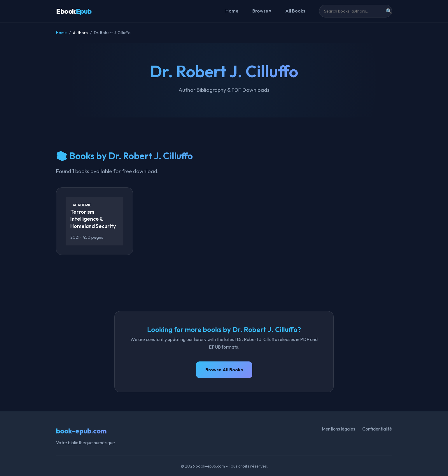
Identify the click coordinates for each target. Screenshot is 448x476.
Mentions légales (338, 429)
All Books (295, 11)
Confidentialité (377, 429)
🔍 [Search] (389, 11)
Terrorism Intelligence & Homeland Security (93, 219)
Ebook (74, 11)
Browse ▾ (262, 11)
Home (232, 11)
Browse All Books (224, 370)
